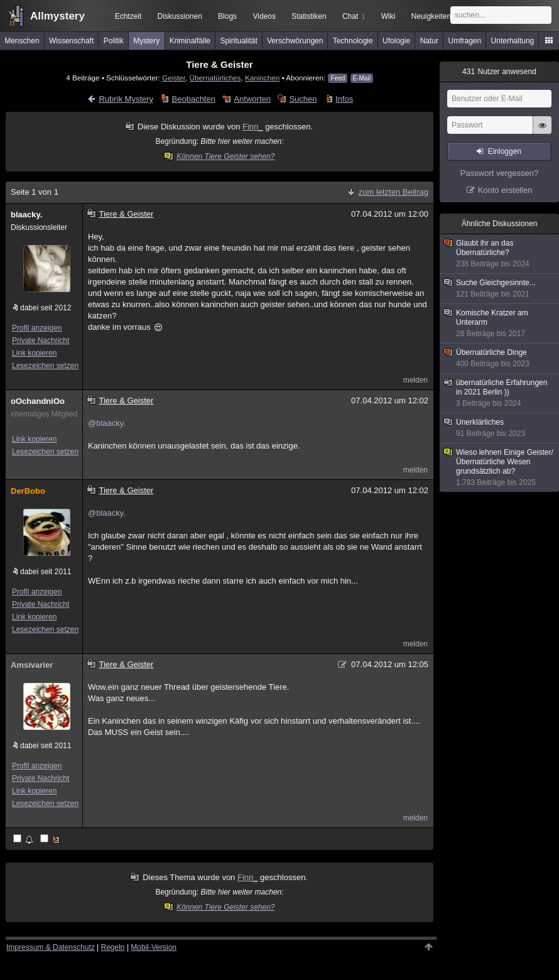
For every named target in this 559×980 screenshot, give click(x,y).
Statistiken (309, 16)
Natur (429, 41)
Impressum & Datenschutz (51, 947)
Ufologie (396, 41)
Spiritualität (238, 41)
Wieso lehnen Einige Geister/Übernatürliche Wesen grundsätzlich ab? (500, 468)
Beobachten (194, 99)
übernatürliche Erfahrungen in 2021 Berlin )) (500, 393)
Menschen (22, 41)
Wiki (388, 16)
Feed (338, 78)
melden (415, 380)
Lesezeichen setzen (45, 366)
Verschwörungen (295, 41)
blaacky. (26, 215)
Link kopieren (34, 353)
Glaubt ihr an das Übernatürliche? (500, 254)
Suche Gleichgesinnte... (500, 289)
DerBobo (28, 491)
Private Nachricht (41, 340)
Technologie (353, 41)
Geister (174, 78)
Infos (344, 99)
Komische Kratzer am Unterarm (500, 324)
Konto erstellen (505, 190)
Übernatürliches (215, 78)
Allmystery (57, 16)
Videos (264, 16)
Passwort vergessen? (499, 173)
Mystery (146, 41)
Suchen (303, 99)
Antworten (252, 99)
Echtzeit (128, 16)
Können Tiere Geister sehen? (220, 156)
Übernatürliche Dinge (500, 358)
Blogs (227, 16)
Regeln (113, 947)
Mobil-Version (154, 947)
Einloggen (505, 151)
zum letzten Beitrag (393, 192)
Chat (354, 16)
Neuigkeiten (431, 16)
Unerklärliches (500, 428)
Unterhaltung (513, 41)
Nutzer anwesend (499, 72)
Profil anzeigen (37, 328)
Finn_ (253, 127)
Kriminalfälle (190, 41)
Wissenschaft (71, 41)
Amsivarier (32, 665)
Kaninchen (262, 78)
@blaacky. (107, 423)
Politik (114, 41)
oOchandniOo (38, 401)
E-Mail (362, 78)
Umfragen (465, 41)
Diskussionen (179, 16)
